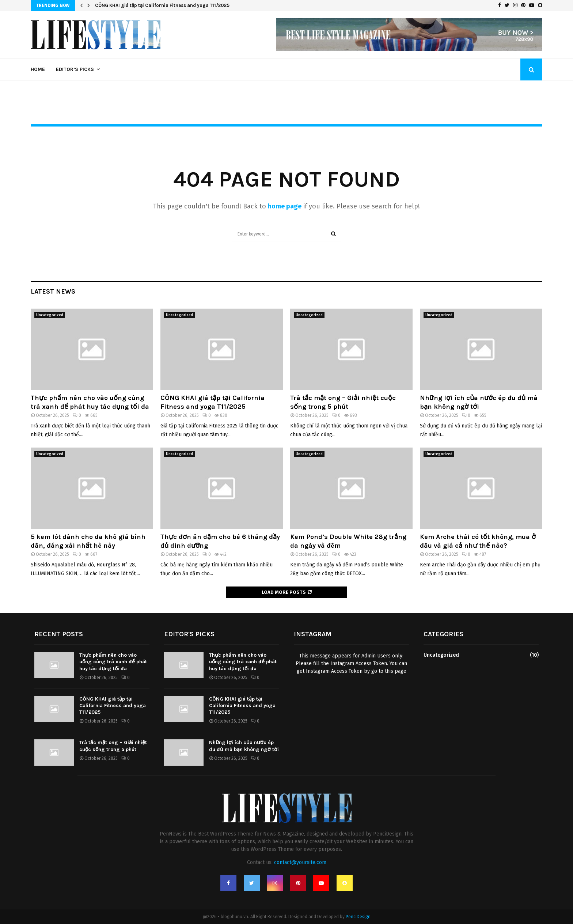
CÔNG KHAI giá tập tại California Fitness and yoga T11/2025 (162, 5)
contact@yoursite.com (300, 862)
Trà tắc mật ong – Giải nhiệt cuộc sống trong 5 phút (343, 402)
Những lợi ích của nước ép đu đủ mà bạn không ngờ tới (479, 402)
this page (396, 671)
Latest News (53, 291)
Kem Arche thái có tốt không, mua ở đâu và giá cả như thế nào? (478, 541)
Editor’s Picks (75, 69)
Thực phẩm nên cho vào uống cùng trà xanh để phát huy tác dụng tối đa (90, 402)
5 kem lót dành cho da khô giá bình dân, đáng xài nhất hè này (88, 541)
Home (38, 69)
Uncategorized (50, 315)
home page (285, 206)
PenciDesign (358, 917)
